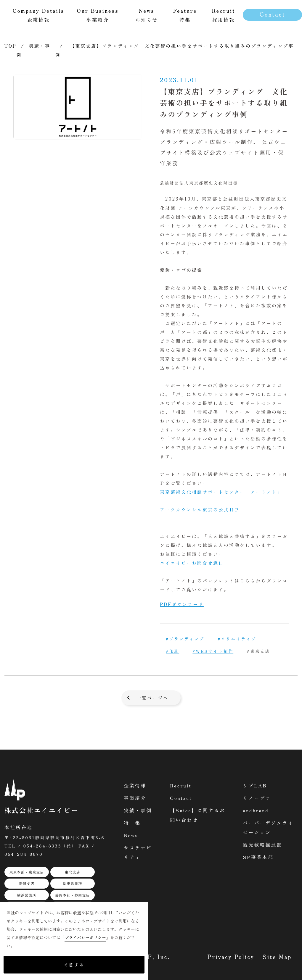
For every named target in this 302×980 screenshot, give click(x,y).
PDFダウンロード (182, 604)
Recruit (181, 785)
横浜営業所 (26, 895)
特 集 (132, 823)
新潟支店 (27, 883)
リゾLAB (255, 785)
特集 (185, 15)
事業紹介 (135, 798)
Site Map (277, 956)
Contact (272, 14)
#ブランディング (185, 639)
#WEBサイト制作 (213, 651)
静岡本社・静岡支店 (72, 895)
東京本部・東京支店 (26, 872)
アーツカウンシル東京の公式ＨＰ (200, 510)
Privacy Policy (231, 956)
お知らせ (147, 15)
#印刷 (172, 651)
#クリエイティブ (237, 639)
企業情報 (135, 785)
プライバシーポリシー (85, 937)
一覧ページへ (152, 698)
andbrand (256, 810)
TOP (11, 46)
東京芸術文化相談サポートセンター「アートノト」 (221, 492)
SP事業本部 (258, 857)
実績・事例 (138, 810)
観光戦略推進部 (262, 845)
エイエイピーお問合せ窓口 (192, 563)
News (131, 835)
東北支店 (73, 872)
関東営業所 (72, 883)
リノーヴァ (257, 798)
